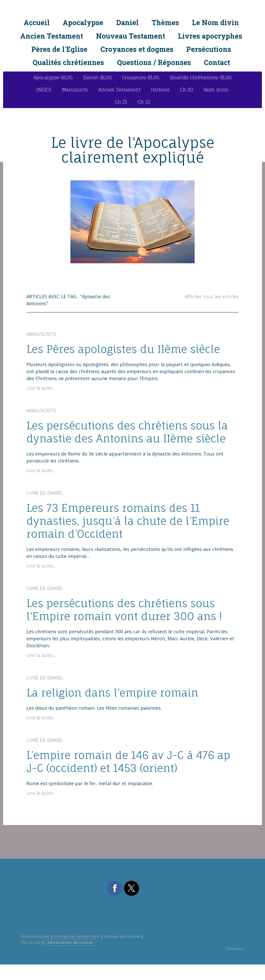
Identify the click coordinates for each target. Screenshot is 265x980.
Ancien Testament (52, 37)
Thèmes (165, 23)
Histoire (160, 105)
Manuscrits (75, 105)
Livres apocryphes (210, 37)
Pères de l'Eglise (59, 50)
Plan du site (31, 958)
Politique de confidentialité (77, 952)
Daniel (127, 23)
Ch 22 (144, 117)
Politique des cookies (122, 952)
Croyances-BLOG (141, 93)
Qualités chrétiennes (68, 63)
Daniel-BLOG (97, 93)
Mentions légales (35, 952)
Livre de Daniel (45, 508)
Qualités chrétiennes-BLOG (201, 93)
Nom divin (216, 105)
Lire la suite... (41, 403)
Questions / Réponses (154, 63)
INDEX (44, 105)
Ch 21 (121, 117)
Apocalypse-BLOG (53, 93)
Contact (217, 63)
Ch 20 (186, 105)
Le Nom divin (215, 23)
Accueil (37, 23)
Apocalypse (83, 23)
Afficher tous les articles (212, 312)
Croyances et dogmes (137, 50)
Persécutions (209, 50)
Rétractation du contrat (70, 958)
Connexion (235, 964)
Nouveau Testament (131, 37)
